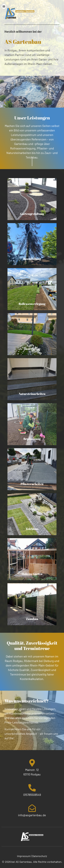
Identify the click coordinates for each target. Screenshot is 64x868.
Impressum (24, 856)
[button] (3, 92)
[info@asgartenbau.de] (32, 808)
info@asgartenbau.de (32, 815)
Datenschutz (40, 856)
